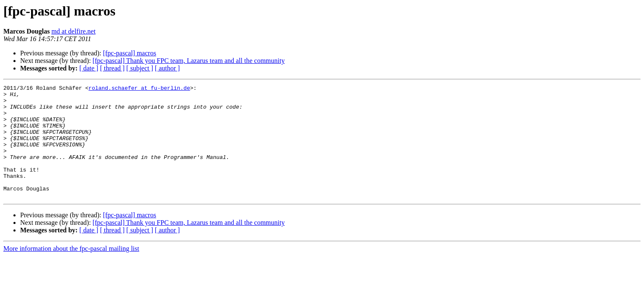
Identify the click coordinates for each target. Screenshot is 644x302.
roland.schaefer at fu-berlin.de (139, 89)
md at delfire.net (73, 31)
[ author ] (168, 68)
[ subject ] (140, 68)
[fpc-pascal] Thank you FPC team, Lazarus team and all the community (188, 61)
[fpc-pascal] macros (130, 53)
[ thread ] (112, 68)
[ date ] (89, 68)
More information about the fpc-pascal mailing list (71, 271)
